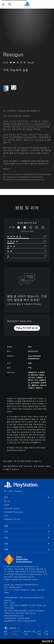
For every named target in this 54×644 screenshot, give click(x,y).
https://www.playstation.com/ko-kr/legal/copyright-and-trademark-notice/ (21, 578)
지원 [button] (27, 538)
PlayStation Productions (14, 512)
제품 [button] (27, 526)
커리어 (7, 505)
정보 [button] (27, 497)
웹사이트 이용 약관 (30, 633)
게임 (10, 491)
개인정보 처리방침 (16, 633)
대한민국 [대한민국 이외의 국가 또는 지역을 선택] (12, 628)
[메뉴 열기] (3, 4)
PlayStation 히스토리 (12, 519)
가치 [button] (27, 532)
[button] (27, 328)
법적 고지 (6, 633)
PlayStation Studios (12, 508)
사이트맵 (47, 633)
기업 (6, 516)
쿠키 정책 (39, 633)
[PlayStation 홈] (27, 4)
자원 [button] (27, 543)
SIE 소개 (7, 501)
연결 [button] (27, 549)
